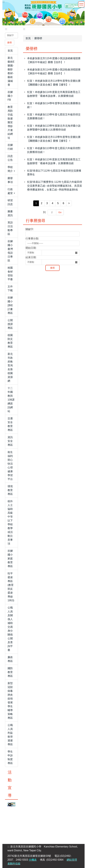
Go (60, 212)
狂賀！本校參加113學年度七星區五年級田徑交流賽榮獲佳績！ (54, 116)
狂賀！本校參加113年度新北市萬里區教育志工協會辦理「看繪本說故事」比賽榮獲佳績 (54, 161)
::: (3, 2)
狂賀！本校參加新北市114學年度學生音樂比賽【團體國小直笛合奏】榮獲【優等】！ (54, 83)
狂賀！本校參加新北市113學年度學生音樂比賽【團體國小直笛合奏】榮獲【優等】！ (54, 139)
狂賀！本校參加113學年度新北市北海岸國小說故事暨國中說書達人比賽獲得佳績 (54, 128)
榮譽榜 (38, 38)
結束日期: (31, 257)
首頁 (28, 38)
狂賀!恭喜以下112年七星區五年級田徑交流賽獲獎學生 (54, 173)
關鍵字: (30, 229)
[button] (11, 169)
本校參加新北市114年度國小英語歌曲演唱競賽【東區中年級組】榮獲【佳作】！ (54, 71)
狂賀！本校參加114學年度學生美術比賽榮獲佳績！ (54, 105)
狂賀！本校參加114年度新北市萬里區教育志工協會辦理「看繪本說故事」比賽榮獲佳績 (54, 94)
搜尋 (10, 43)
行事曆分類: (32, 239)
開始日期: (31, 248)
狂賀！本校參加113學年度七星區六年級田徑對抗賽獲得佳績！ (54, 150)
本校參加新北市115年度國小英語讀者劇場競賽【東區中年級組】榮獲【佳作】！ (54, 60)
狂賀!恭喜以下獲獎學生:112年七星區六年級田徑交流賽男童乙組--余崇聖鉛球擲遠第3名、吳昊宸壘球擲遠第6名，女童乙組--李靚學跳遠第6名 (55, 186)
